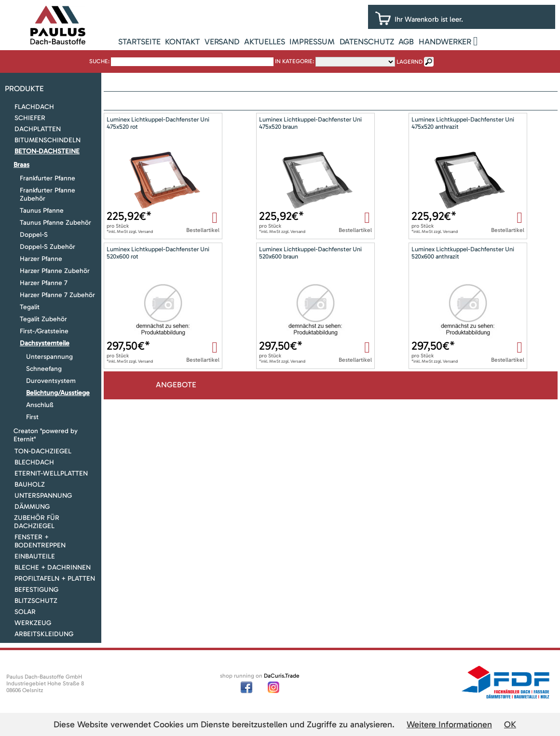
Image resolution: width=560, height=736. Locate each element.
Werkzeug (33, 623)
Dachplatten (38, 129)
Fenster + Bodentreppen (40, 541)
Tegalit (30, 307)
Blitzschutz (36, 601)
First (32, 417)
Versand (222, 41)
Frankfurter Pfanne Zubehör (48, 194)
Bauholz (30, 484)
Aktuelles (265, 41)
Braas (21, 165)
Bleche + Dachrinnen (53, 567)
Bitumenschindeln (48, 140)
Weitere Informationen (449, 724)
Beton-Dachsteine (47, 151)
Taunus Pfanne (42, 211)
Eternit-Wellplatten (51, 473)
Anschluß (40, 405)
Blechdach (34, 462)
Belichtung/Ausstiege (58, 393)
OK (510, 724)
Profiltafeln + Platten (55, 579)
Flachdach (34, 107)
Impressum (312, 41)
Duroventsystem (51, 381)
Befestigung (36, 590)
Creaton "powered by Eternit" (46, 435)
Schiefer (30, 118)
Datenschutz (367, 41)
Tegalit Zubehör (43, 319)
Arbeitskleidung (44, 634)
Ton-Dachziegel (43, 451)
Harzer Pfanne (41, 259)
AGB (406, 41)
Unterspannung (49, 357)
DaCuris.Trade (282, 676)
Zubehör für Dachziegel (37, 522)
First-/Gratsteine (44, 331)
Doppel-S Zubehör (48, 247)
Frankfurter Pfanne (48, 178)
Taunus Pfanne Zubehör (55, 223)
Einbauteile (35, 556)
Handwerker (445, 41)
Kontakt (182, 41)
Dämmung (32, 507)
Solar (25, 612)
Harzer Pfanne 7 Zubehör (57, 295)
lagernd (410, 62)
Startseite (139, 41)
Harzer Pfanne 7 (44, 283)
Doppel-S (34, 235)
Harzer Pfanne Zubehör (55, 271)
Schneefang (44, 369)
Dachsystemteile (45, 343)
